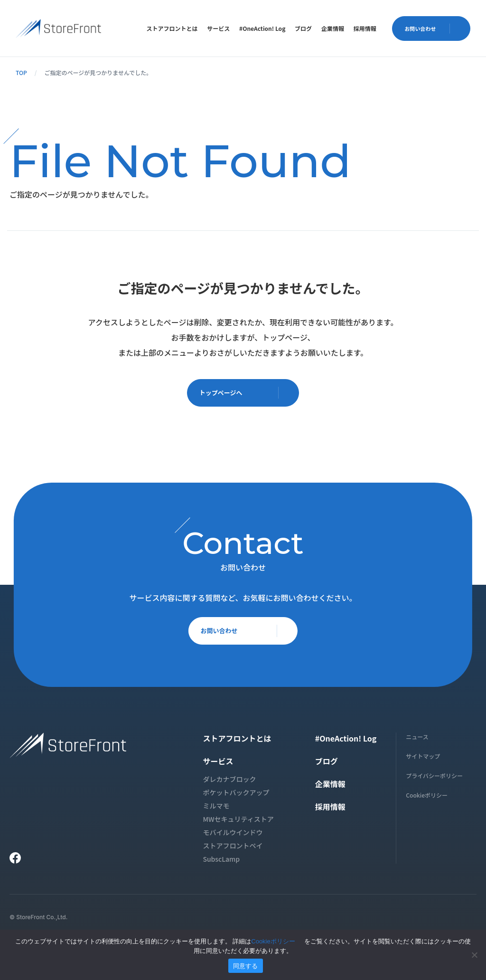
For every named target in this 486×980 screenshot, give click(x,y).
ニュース (417, 739)
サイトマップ (423, 759)
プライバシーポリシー (434, 778)
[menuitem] (172, 28)
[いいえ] (474, 955)
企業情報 (333, 28)
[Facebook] (15, 861)
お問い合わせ (247, 636)
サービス (218, 28)
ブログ (303, 28)
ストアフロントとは (172, 28)
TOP (21, 72)
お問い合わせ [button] (434, 29)
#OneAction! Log (262, 28)
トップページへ (247, 394)
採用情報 (365, 28)
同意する (246, 966)
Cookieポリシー (427, 798)
